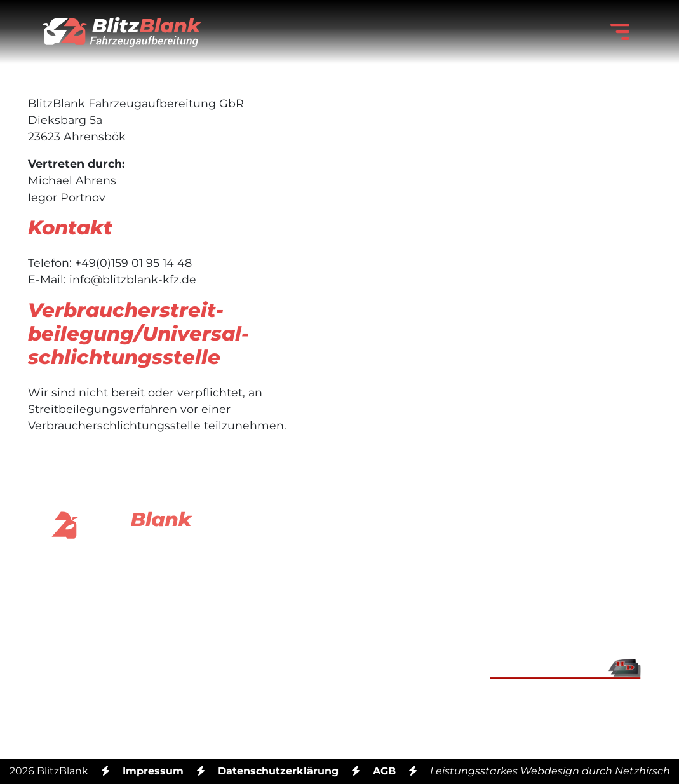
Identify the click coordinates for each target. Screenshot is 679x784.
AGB (384, 771)
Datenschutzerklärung (278, 771)
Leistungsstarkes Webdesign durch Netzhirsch (550, 771)
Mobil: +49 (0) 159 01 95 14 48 (339, 670)
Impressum (153, 771)
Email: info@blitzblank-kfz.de (339, 593)
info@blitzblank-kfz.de (133, 279)
